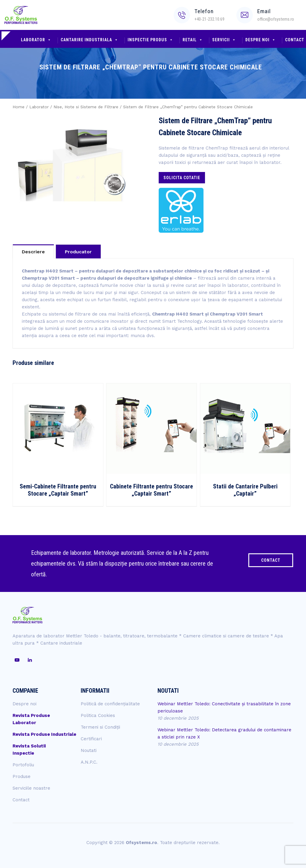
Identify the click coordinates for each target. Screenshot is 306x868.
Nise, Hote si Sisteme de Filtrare (86, 107)
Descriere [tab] (33, 252)
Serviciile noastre (31, 788)
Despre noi (261, 40)
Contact (21, 800)
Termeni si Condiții (100, 727)
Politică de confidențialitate (110, 704)
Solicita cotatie (182, 178)
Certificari (91, 739)
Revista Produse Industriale (44, 734)
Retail (193, 40)
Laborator (36, 40)
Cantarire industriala (89, 40)
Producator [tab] (78, 252)
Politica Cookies (98, 715)
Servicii (224, 40)
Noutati (89, 750)
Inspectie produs (150, 40)
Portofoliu (23, 765)
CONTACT (271, 560)
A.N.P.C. (89, 762)
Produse (22, 776)
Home (19, 107)
